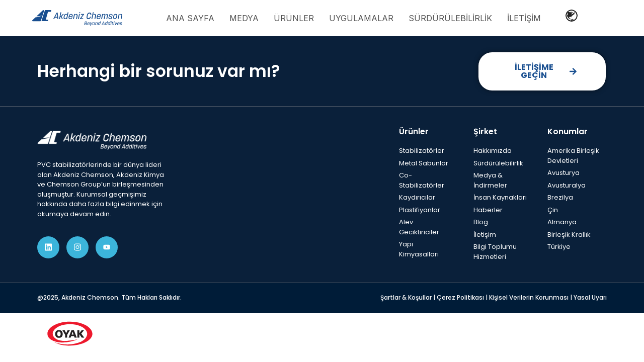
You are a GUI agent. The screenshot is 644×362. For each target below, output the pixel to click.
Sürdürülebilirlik (450, 18)
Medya (244, 18)
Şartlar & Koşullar (407, 297)
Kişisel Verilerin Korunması (530, 297)
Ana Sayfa (190, 18)
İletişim (524, 18)
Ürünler (294, 18)
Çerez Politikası (461, 297)
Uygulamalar (361, 18)
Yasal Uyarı (590, 297)
